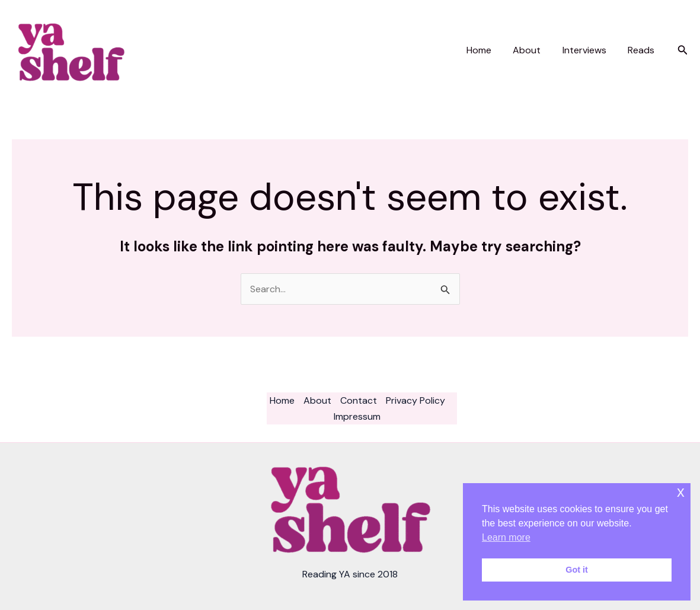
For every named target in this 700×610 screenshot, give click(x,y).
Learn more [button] (506, 537)
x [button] (681, 492)
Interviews (589, 50)
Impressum (357, 416)
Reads (643, 50)
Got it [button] (577, 570)
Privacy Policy (415, 400)
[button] (683, 51)
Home (488, 50)
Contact (359, 400)
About (534, 50)
